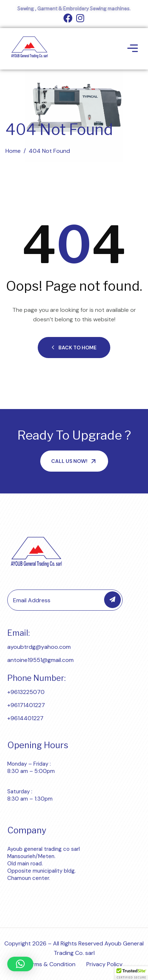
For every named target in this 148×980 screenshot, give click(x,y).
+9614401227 (25, 718)
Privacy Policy (104, 964)
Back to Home (74, 348)
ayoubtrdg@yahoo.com (39, 647)
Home (13, 151)
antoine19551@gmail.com (40, 660)
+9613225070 (26, 692)
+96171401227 (26, 705)
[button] (20, 964)
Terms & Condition (51, 964)
